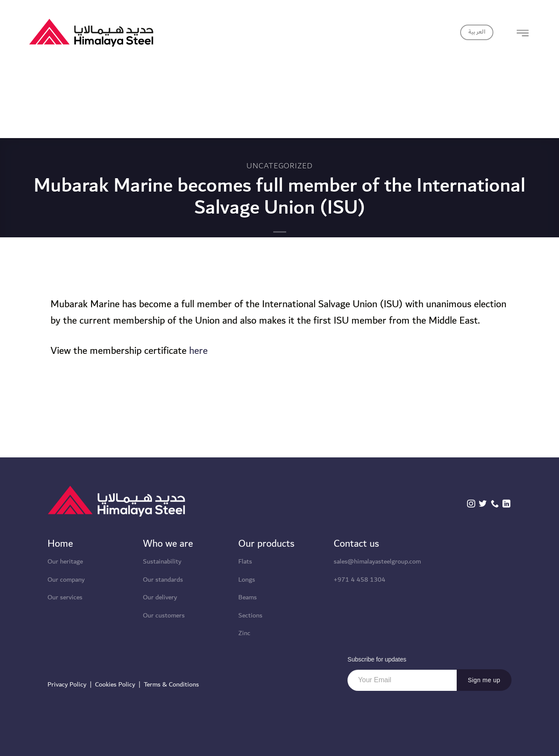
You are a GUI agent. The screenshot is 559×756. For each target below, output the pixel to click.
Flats (245, 561)
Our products (266, 544)
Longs (247, 580)
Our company (66, 580)
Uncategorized (280, 166)
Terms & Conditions (171, 684)
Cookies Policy (115, 684)
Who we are (168, 544)
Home (60, 544)
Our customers (164, 615)
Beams (248, 597)
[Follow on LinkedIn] (506, 504)
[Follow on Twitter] (483, 504)
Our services (65, 597)
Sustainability (162, 561)
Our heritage (65, 561)
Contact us (356, 544)
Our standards (163, 580)
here (198, 351)
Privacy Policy (67, 684)
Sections (250, 615)
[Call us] (495, 504)
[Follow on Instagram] (471, 504)
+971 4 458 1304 (360, 580)
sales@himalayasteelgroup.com (377, 561)
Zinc (244, 633)
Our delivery (160, 597)
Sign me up (484, 680)
